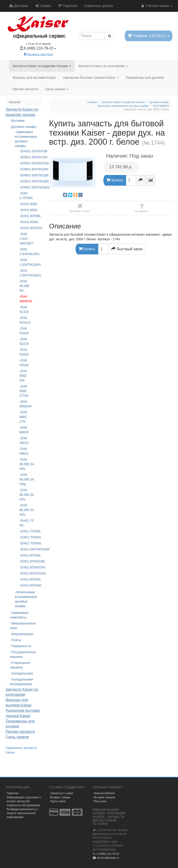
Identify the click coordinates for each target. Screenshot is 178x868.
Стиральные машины (20, 665)
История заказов (104, 797)
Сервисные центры (98, 6)
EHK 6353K (24, 363)
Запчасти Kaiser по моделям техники (42, 66)
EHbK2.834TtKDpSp (24, 187)
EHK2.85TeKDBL (24, 561)
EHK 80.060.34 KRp (24, 479)
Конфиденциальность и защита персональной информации (22, 813)
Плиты (16, 640)
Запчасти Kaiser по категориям (103, 66)
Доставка (19, 6)
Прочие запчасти (25, 89)
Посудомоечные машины (23, 654)
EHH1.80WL (24, 222)
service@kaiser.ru (106, 858)
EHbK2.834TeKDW (24, 169)
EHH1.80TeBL (24, 216)
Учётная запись (157, 6)
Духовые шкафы (24, 127)
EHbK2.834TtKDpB (24, 175)
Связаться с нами (62, 793)
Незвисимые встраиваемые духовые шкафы (24, 599)
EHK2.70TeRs (24, 537)
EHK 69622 (24, 451)
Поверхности (21, 646)
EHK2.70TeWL (24, 543)
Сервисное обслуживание (24, 805)
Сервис (43, 6)
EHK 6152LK (24, 320)
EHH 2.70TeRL (24, 196)
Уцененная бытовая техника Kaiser (91, 78)
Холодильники (22, 673)
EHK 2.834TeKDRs (24, 252)
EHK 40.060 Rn (24, 286)
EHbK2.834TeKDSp (24, 163)
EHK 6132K (24, 309)
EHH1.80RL (24, 210)
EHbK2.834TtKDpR (24, 181)
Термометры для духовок (145, 78)
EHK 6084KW (24, 299)
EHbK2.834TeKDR (24, 157)
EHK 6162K (24, 331)
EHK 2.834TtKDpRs (24, 262)
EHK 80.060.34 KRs (24, 495)
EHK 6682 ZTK (23, 417)
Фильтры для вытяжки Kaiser (34, 78)
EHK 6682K (24, 430)
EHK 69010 (24, 440)
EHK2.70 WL (24, 523)
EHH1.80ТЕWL (24, 228)
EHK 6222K (24, 341)
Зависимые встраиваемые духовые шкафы (24, 139)
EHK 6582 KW (23, 376)
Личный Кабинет (104, 793)
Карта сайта (58, 801)
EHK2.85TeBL (24, 555)
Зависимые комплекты (19, 615)
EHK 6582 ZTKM (24, 391)
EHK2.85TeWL (24, 585)
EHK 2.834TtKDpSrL (24, 273)
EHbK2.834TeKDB (24, 151)
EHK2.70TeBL (24, 531)
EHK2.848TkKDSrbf (24, 549)
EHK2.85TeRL (24, 579)
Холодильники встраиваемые (22, 682)
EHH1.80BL (24, 204)
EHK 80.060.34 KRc (24, 464)
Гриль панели (57, 89)
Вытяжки (18, 121)
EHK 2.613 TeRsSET (24, 239)
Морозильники (22, 634)
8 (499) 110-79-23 (106, 854)
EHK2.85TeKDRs (24, 567)
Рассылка (100, 801)
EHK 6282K (24, 352)
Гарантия (68, 6)
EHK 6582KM (24, 404)
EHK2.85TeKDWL (24, 573)
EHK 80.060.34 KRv (24, 510)
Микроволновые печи (23, 626)
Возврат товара (60, 797)
